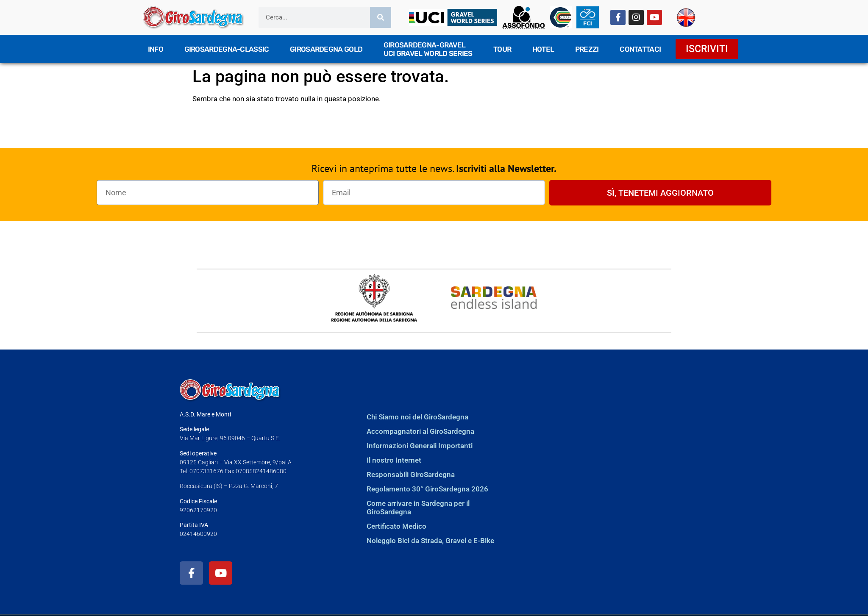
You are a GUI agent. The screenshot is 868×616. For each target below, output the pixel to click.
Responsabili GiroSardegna (411, 474)
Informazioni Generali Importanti (420, 446)
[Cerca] (381, 17)
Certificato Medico (396, 526)
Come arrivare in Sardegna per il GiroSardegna (418, 508)
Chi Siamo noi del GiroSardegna (417, 417)
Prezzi (587, 49)
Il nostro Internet (394, 460)
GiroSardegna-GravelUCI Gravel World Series (428, 49)
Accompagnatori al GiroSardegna (420, 431)
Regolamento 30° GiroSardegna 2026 (427, 489)
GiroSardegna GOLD (326, 49)
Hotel (543, 49)
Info (156, 49)
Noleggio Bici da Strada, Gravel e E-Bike (430, 541)
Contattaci (640, 49)
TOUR (502, 49)
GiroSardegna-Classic (227, 49)
